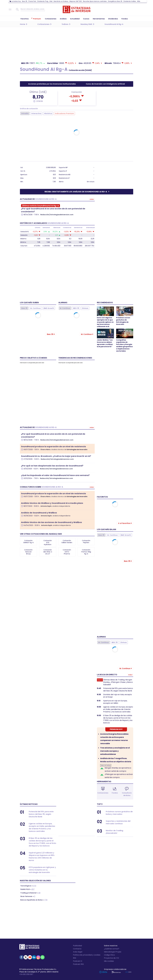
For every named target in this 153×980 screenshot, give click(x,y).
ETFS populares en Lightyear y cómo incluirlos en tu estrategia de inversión (42, 870)
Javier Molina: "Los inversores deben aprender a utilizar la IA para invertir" (105, 343)
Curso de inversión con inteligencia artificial (105, 84)
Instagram (38, 957)
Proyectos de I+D (111, 958)
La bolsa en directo (107, 675)
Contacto (77, 949)
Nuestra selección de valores (35, 881)
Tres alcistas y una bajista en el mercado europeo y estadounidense (115, 751)
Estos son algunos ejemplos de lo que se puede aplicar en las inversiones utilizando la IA (105, 322)
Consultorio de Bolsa (127, 794)
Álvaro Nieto (46, 450)
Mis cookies (109, 961)
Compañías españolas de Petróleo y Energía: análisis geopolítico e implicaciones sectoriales (124, 345)
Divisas (85, 308)
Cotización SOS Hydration (48, 543)
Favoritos (102, 497)
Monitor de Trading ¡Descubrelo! (114, 832)
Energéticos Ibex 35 (115, 1)
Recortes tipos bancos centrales (95, 1)
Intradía (25, 113)
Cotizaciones (103, 793)
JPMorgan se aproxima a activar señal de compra (119, 776)
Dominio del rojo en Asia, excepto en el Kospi (118, 696)
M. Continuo (36, 308)
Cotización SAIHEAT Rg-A (28, 542)
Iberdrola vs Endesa (61, 1)
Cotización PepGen (86, 542)
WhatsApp (42, 957)
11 (28, 896)
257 (27, 889)
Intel (51, 1)
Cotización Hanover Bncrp (28, 552)
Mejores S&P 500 (76, 1)
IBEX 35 (76, 308)
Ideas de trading (106, 765)
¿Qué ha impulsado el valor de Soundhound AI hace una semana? (55, 475)
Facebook (21, 957)
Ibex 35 (25, 1)
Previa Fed (32, 1)
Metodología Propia (113, 952)
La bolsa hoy (16, 1)
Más (139, 1)
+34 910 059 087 (26, 974)
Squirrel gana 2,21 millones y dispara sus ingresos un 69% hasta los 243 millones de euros (42, 857)
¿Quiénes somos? (112, 949)
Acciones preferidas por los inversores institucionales (52, 84)
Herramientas (104, 782)
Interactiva (36, 113)
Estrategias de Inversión (77, 450)
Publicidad (77, 946)
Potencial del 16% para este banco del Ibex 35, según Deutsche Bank (118, 690)
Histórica (48, 113)
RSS (75, 958)
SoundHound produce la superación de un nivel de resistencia (53, 446)
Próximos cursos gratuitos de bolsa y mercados (119, 813)
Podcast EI (78, 961)
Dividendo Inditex (130, 1)
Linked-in (34, 957)
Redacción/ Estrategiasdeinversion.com (57, 215)
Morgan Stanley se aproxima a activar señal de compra (118, 769)
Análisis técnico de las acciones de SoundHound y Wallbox (51, 522)
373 (28, 886)
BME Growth (49, 308)
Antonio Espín (46, 506)
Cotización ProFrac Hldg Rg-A (86, 552)
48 (30, 893)
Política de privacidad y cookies (87, 955)
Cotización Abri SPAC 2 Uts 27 (48, 552)
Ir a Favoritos (124, 523)
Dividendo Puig (43, 1)
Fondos (115, 793)
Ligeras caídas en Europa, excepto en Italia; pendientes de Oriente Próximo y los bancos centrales (118, 709)
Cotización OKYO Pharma (67, 552)
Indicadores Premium (64, 113)
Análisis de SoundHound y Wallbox (39, 513)
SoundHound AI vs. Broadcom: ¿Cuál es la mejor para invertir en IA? (56, 456)
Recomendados (105, 303)
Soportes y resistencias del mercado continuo (118, 822)
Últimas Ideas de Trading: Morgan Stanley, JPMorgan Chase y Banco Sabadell (118, 682)
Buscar (17, 9)
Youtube (30, 957)
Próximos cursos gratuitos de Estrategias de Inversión (123, 321)
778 (34, 900)
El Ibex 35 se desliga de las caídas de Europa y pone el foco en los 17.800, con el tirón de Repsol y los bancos (118, 719)
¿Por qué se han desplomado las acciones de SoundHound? (52, 466)
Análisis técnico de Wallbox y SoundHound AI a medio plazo (52, 503)
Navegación (10, 9)
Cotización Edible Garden (67, 542)
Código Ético (109, 955)
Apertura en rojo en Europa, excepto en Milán (115, 702)
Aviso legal (78, 952)
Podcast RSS (78, 964)
